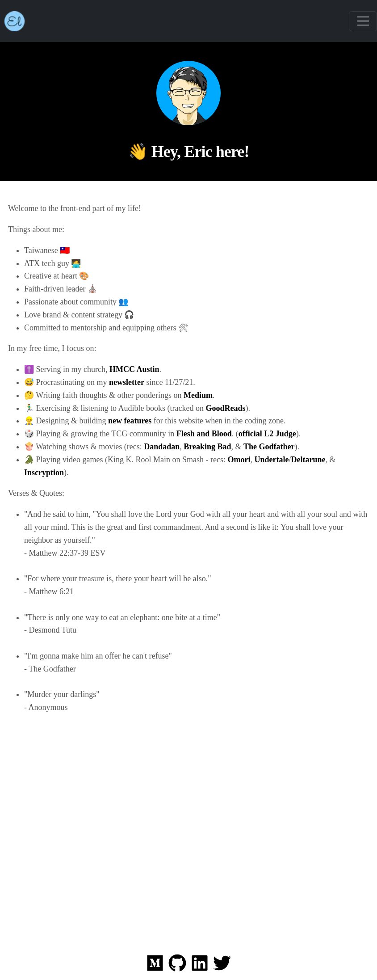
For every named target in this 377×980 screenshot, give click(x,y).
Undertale (271, 460)
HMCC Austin (134, 369)
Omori (239, 460)
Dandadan (162, 447)
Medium (198, 395)
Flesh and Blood (204, 434)
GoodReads (225, 408)
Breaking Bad (207, 447)
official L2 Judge (267, 434)
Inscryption (44, 473)
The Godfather (269, 447)
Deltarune (308, 460)
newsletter (127, 382)
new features (130, 421)
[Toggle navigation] (363, 21)
